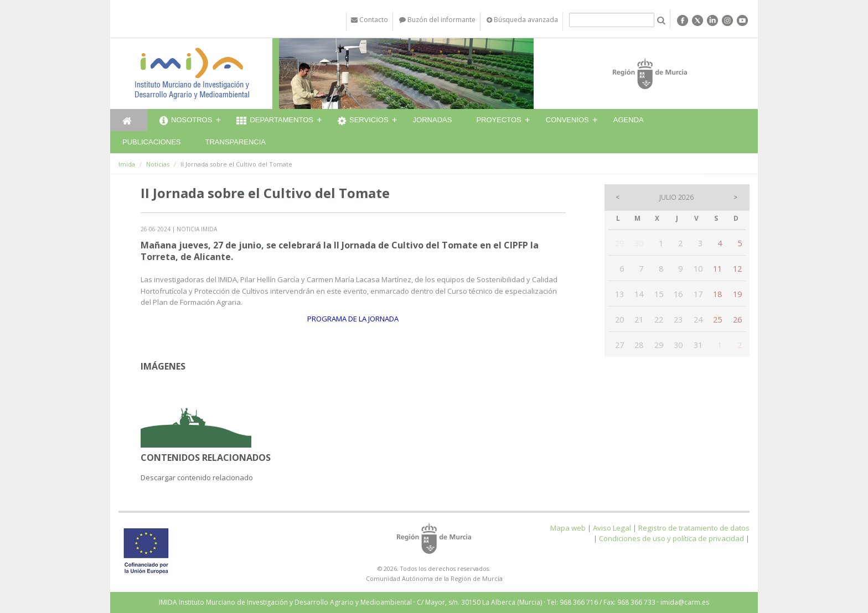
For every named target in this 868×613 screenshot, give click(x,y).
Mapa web (568, 528)
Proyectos (498, 120)
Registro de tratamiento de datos (694, 528)
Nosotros (186, 121)
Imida (127, 164)
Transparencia (235, 142)
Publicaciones (151, 142)
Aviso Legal (612, 528)
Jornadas (433, 120)
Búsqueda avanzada (522, 20)
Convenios (567, 120)
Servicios (363, 121)
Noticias (158, 164)
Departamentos (275, 121)
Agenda (629, 120)
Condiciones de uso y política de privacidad (671, 538)
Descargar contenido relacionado (197, 477)
